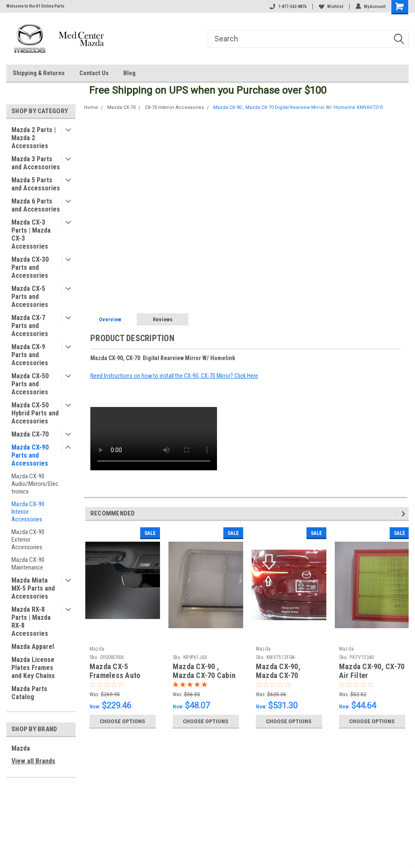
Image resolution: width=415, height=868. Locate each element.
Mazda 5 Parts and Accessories (36, 184)
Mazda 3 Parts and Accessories (36, 163)
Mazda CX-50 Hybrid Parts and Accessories (35, 413)
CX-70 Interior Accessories (174, 107)
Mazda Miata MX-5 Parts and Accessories (33, 588)
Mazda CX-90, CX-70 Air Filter (372, 671)
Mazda (21, 748)
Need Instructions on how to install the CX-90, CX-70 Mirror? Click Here (174, 376)
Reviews (163, 319)
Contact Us (94, 73)
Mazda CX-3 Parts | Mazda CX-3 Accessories (31, 234)
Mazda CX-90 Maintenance (28, 564)
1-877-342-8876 (288, 7)
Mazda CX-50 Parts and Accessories (30, 384)
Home (91, 107)
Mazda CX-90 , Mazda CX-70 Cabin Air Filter (204, 675)
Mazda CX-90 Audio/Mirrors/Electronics (35, 484)
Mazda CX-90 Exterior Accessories (28, 540)
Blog (129, 73)
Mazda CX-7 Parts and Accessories (30, 326)
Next (405, 514)
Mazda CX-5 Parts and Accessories (30, 297)
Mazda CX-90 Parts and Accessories (30, 455)
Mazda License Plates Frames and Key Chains (33, 668)
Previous (397, 514)
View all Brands (33, 761)
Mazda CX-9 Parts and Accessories (30, 355)
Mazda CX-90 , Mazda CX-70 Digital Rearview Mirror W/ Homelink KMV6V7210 (298, 107)
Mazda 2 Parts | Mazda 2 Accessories (34, 138)
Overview (110, 319)
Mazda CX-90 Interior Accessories (28, 512)
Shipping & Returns (39, 73)
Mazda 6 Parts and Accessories (36, 205)
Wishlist (331, 7)
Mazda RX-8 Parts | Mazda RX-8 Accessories (31, 621)
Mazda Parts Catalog (29, 693)
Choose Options (122, 721)
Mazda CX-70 (30, 434)
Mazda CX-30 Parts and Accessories (30, 267)
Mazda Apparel (33, 647)
